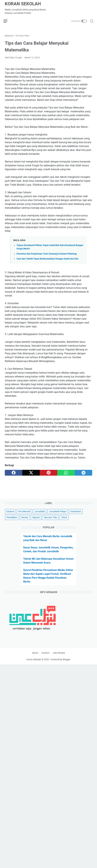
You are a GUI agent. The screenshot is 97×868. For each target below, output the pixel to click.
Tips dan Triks (50, 528)
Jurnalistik (40, 523)
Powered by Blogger (60, 672)
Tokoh (64, 528)
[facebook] (14, 474)
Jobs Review (59, 665)
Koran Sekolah (23, 4)
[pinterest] (48, 474)
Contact (45, 665)
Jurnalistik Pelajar (58, 523)
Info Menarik (24, 523)
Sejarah (36, 528)
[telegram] (83, 474)
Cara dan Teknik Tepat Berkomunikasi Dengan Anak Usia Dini (47, 260)
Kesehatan (76, 523)
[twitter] (31, 474)
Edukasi (10, 523)
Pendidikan (12, 528)
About (35, 665)
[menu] (9, 21)
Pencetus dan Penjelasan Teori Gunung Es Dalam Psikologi (47, 255)
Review (25, 528)
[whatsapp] (66, 474)
